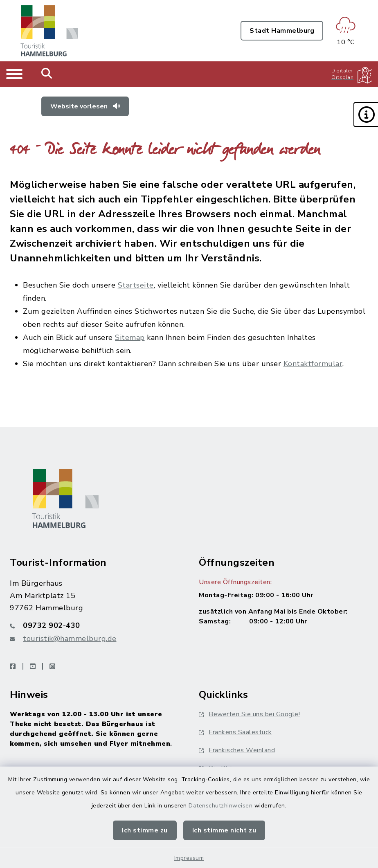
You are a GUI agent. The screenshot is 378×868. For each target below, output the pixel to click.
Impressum (189, 858)
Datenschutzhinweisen (220, 806)
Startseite (136, 285)
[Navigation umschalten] (14, 74)
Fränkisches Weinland (237, 750)
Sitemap (130, 337)
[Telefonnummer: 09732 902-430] (94, 625)
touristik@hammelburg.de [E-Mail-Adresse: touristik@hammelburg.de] (70, 639)
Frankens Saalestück (235, 732)
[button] (366, 115)
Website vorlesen (85, 106)
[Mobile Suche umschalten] (47, 74)
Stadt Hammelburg (282, 31)
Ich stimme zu (145, 830)
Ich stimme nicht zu (224, 830)
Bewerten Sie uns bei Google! (249, 714)
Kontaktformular (313, 364)
